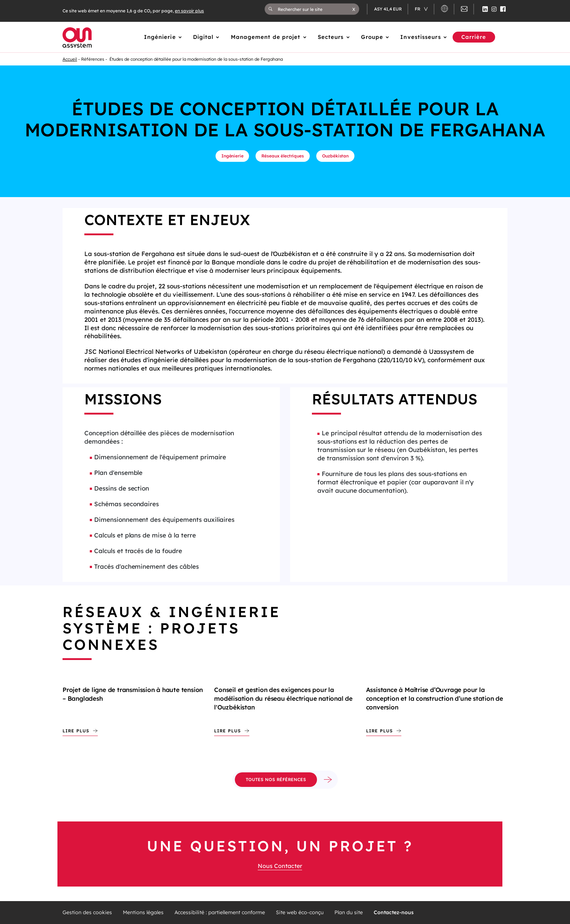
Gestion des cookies (87, 913)
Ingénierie (160, 37)
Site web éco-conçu (300, 913)
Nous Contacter (280, 866)
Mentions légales (143, 913)
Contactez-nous (394, 913)
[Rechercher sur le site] (315, 9)
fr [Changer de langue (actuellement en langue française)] (418, 9)
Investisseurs (420, 37)
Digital (203, 37)
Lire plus (76, 731)
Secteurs (331, 37)
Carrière (474, 37)
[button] (354, 9)
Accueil (70, 59)
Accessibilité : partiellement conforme (220, 913)
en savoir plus (189, 11)
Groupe (372, 37)
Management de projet (266, 37)
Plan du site (349, 913)
